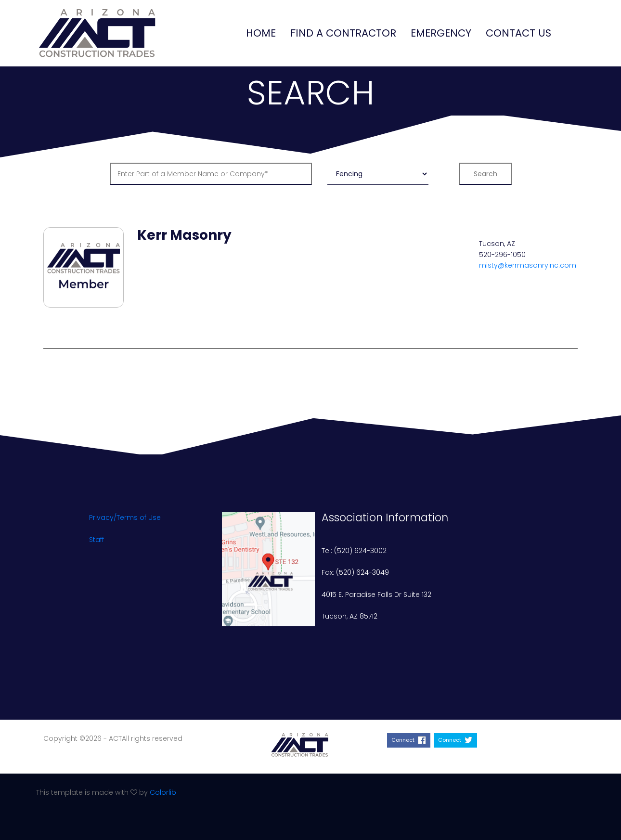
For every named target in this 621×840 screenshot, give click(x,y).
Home (261, 33)
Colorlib (163, 792)
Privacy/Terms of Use (125, 517)
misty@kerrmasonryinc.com (528, 265)
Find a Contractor (343, 33)
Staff (97, 540)
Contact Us (518, 33)
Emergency (441, 33)
